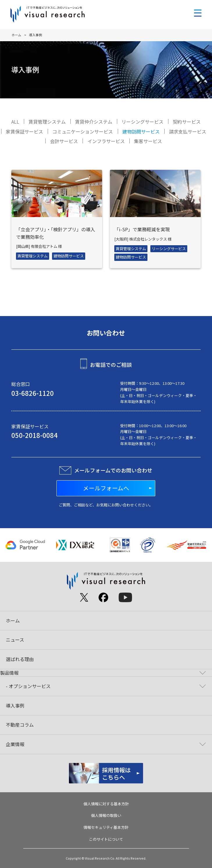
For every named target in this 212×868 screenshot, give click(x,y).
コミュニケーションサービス (83, 131)
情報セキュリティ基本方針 (106, 827)
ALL (15, 122)
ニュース (15, 640)
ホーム (16, 35)
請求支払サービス (188, 131)
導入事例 (15, 705)
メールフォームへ (106, 488)
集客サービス (148, 141)
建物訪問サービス (141, 131)
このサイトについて (106, 839)
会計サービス (64, 141)
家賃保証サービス (24, 131)
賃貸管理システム (47, 122)
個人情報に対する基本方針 (106, 804)
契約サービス (187, 122)
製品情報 (9, 673)
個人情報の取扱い (106, 815)
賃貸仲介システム (94, 122)
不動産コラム (20, 725)
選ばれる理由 (20, 659)
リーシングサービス (142, 122)
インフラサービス (106, 141)
